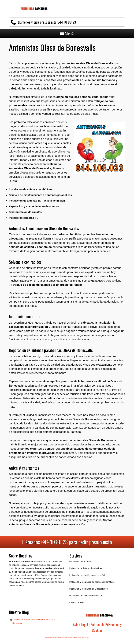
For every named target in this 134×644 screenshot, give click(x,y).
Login (87, 638)
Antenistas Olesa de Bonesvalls (30, 168)
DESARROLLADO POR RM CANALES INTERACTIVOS (64, 638)
